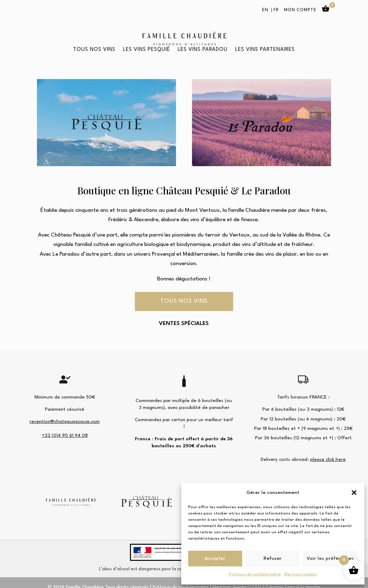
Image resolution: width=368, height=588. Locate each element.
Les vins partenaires (265, 50)
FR (276, 10)
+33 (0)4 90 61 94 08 (65, 436)
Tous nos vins (94, 50)
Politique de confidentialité (255, 575)
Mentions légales (301, 575)
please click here (328, 460)
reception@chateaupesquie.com (65, 422)
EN (265, 10)
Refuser (273, 558)
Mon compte (300, 10)
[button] (354, 493)
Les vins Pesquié (147, 50)
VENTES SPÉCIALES (184, 324)
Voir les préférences (330, 558)
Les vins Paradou (203, 50)
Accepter (215, 558)
